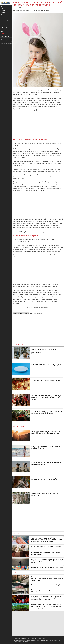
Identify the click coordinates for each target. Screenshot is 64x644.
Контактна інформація (7, 41)
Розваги (3, 25)
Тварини (3, 31)
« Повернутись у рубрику (21, 313)
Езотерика (3, 11)
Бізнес (2, 8)
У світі (2, 33)
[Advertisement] (38, 125)
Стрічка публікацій (36, 313)
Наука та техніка (5, 21)
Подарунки (45, 308)
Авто (2, 6)
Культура (3, 17)
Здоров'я (3, 13)
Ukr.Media (37, 111)
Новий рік (38, 308)
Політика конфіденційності (8, 43)
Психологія (3, 23)
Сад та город (4, 27)
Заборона (31, 308)
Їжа (1, 15)
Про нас (3, 39)
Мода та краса (4, 19)
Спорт (2, 29)
